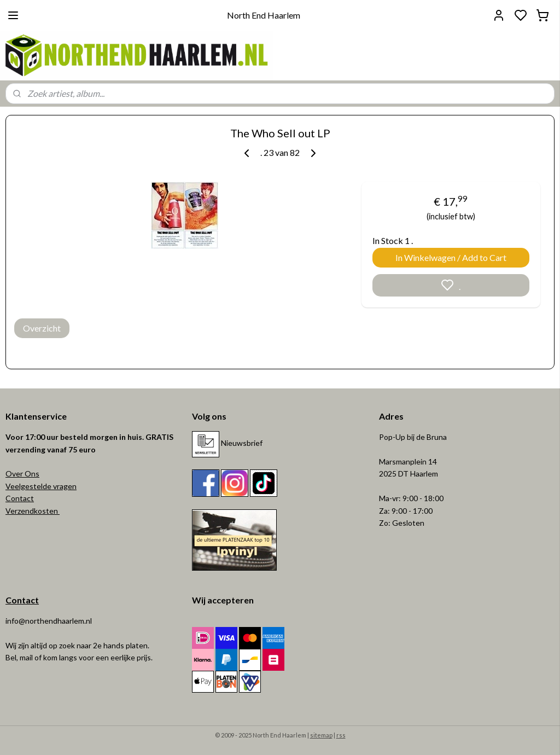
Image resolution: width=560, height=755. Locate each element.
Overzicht (42, 328)
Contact (20, 498)
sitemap (321, 735)
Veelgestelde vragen (41, 486)
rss (341, 735)
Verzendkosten (33, 511)
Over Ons (22, 474)
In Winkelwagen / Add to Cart (451, 257)
